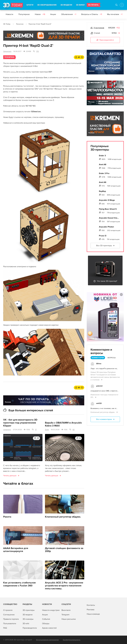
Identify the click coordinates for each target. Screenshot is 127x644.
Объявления (69, 14)
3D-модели (28, 615)
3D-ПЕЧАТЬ (93, 5)
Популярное (24, 14)
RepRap (102, 191)
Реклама (8, 37)
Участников (99, 28)
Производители (30, 628)
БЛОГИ (30, 5)
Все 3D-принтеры (104, 246)
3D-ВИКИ (80, 5)
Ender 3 (102, 156)
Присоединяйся (105, 40)
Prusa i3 (103, 236)
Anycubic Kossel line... (109, 218)
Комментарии (98, 358)
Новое (40, 14)
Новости (9, 14)
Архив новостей (49, 628)
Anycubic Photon (106, 227)
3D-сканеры (28, 619)
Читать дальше (10, 476)
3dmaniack (7, 51)
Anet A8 (103, 164)
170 (37, 51)
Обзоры (46, 624)
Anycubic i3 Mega (107, 200)
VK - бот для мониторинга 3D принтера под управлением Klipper (20, 423)
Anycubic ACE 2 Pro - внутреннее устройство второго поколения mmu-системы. (64, 586)
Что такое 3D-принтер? (107, 281)
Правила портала (11, 619)
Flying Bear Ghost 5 (108, 209)
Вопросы (112, 358)
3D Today (7, 24)
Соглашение (9, 615)
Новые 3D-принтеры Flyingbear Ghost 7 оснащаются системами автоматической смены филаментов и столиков (105, 376)
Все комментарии (104, 419)
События (46, 619)
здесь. (13, 72)
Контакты (91, 605)
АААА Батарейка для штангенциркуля (16, 550)
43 (74, 430)
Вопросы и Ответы (92, 14)
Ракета (7, 517)
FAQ (5, 628)
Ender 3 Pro (104, 173)
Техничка (20, 24)
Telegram (65, 615)
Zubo (47, 430)
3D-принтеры (29, 610)
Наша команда (93, 614)
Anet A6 (103, 182)
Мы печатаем (115, 14)
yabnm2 (99, 386)
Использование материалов (47, 640)
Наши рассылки (69, 619)
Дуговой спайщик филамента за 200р (64, 550)
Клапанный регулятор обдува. (63, 517)
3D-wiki (26, 624)
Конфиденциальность (72, 640)
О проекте (8, 610)
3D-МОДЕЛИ (66, 5)
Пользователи (10, 624)
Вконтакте (66, 610)
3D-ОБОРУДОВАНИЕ (47, 5)
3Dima (99, 364)
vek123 (99, 403)
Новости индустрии (51, 610)
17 (36, 430)
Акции (53, 14)
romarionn (7, 430)
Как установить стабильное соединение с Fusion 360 (19, 584)
